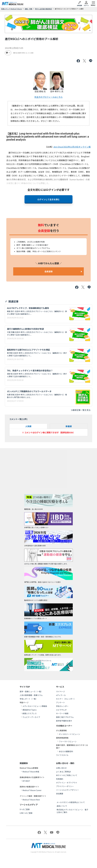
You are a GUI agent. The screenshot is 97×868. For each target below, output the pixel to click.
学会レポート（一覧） (29, 699)
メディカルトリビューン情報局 (35, 706)
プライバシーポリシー (65, 786)
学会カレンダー (62, 706)
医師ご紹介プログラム (65, 717)
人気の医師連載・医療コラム (31, 695)
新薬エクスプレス (30, 713)
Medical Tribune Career (32, 790)
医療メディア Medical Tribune (12, 9)
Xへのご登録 (25, 809)
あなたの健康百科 (66, 751)
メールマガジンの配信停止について (71, 802)
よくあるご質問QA (63, 772)
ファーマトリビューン (68, 741)
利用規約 (60, 779)
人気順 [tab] (28, 426)
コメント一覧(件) (18, 419)
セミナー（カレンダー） (66, 699)
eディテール (61, 695)
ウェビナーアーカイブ (31, 717)
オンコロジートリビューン (69, 734)
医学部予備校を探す (64, 721)
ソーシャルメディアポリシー (68, 790)
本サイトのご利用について (67, 775)
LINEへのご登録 (26, 813)
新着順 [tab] (69, 426)
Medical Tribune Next (31, 800)
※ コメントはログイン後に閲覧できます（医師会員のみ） (48, 432)
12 (8, 53)
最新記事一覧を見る (81, 410)
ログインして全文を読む (48, 199)
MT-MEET (26, 781)
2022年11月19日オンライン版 (72, 147)
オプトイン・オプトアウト (67, 783)
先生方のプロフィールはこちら (48, 97)
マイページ (60, 691)
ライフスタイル (62, 755)
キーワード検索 (62, 713)
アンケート (60, 702)
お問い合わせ (61, 768)
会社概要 (60, 794)
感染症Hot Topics (29, 710)
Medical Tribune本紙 (31, 772)
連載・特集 (29, 9)
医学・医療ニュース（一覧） (31, 691)
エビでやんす (61, 710)
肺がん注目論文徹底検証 (43, 9)
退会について (62, 806)
